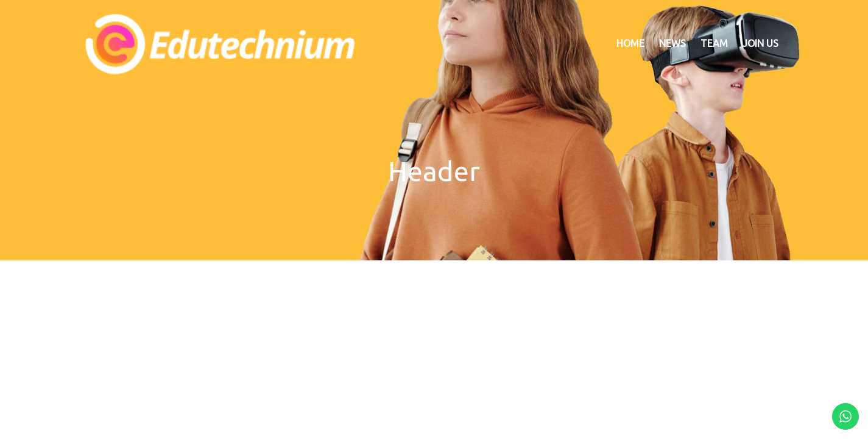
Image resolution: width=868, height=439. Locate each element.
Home (630, 43)
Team (714, 43)
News (672, 43)
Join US (760, 43)
